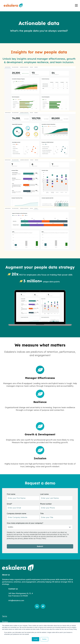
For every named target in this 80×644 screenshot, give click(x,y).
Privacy (5, 622)
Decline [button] (44, 639)
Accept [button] (35, 639)
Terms (5, 616)
